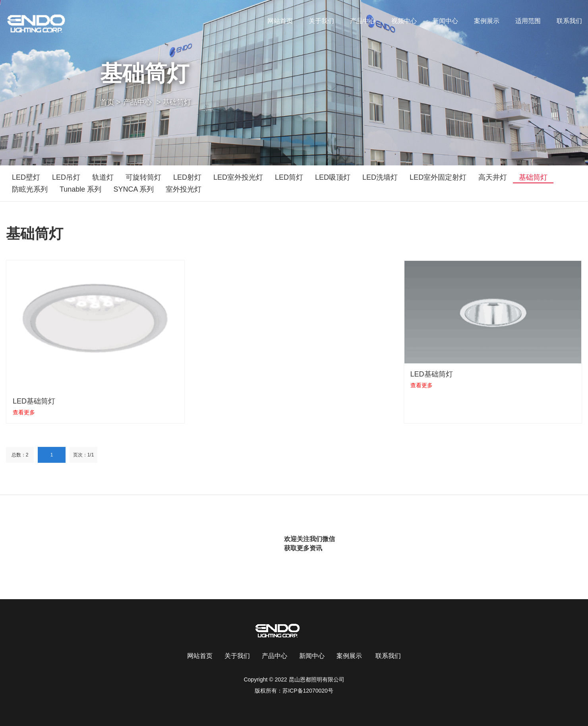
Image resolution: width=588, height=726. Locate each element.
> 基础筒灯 (174, 102)
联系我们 (569, 21)
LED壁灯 (26, 177)
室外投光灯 (184, 189)
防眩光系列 (30, 189)
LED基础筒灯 (34, 401)
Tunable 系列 (80, 189)
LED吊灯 (66, 177)
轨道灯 (103, 177)
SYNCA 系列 (133, 189)
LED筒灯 (289, 177)
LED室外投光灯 (238, 177)
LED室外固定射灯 (438, 177)
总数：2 (20, 455)
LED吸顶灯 (333, 177)
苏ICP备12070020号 (308, 691)
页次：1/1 (84, 455)
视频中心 (404, 21)
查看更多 (24, 412)
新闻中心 (445, 21)
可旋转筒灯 (143, 177)
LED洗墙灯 (380, 177)
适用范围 (528, 21)
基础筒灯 (533, 177)
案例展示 (487, 21)
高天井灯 (493, 177)
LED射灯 (187, 177)
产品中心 (363, 21)
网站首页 (280, 21)
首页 (110, 102)
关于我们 (321, 21)
